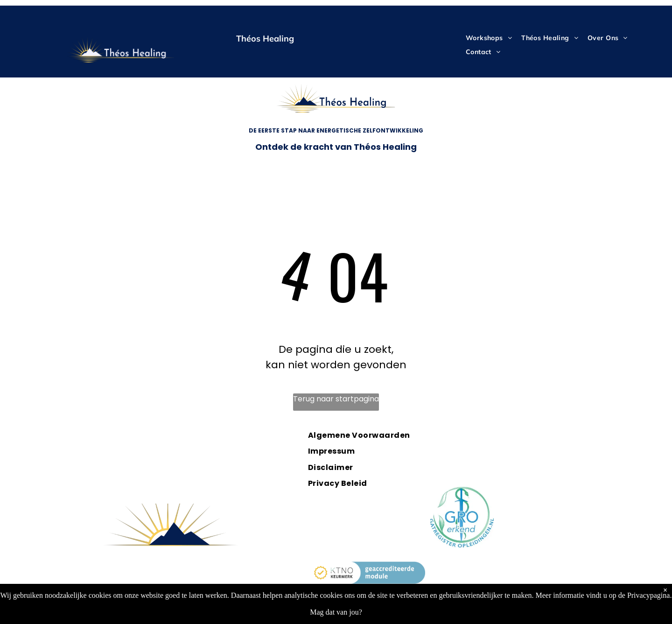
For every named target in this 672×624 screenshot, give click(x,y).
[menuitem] (489, 38)
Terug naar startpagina (336, 399)
